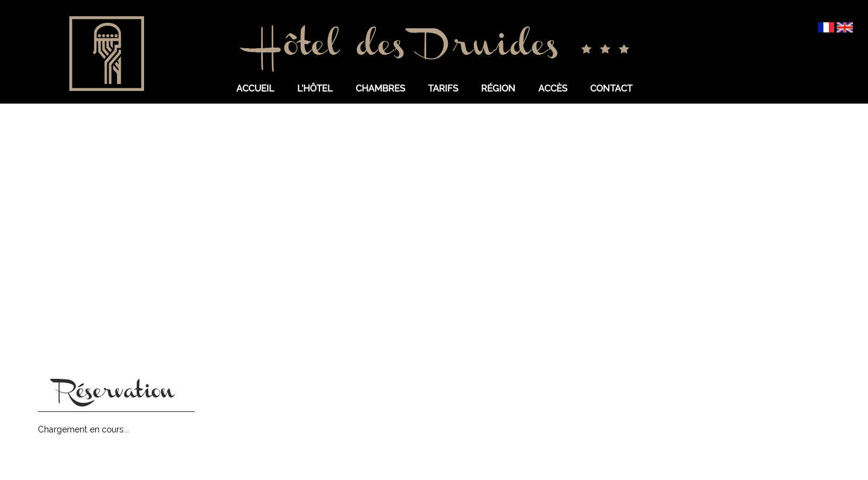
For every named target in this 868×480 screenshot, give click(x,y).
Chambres (380, 89)
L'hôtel (315, 89)
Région (498, 89)
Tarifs (443, 89)
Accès (553, 89)
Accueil (255, 89)
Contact (611, 89)
